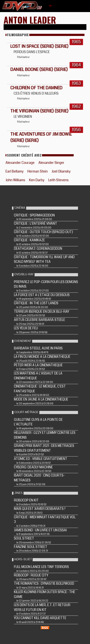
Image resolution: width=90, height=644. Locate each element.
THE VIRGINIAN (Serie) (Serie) (39, 111)
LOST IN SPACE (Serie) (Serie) (39, 46)
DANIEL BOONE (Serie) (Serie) (39, 69)
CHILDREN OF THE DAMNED (36, 88)
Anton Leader (30, 20)
